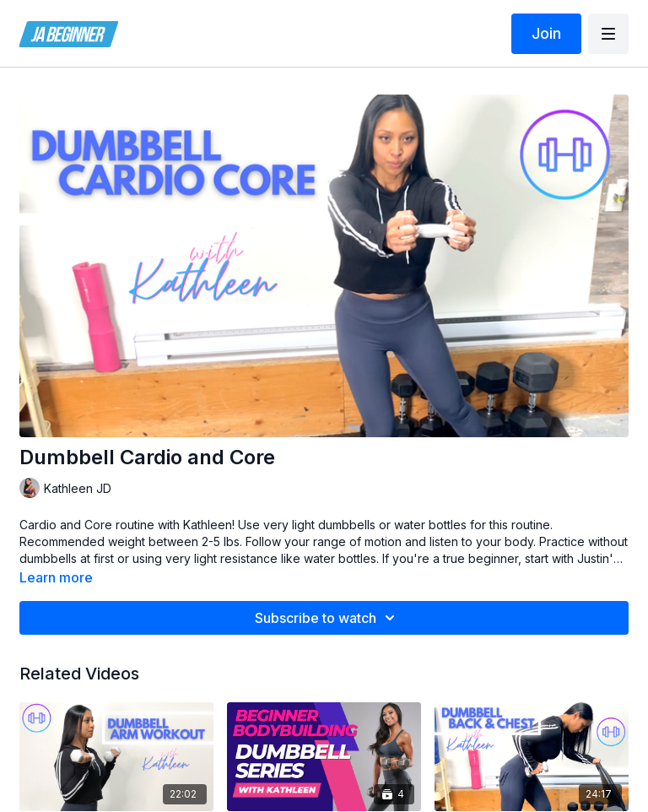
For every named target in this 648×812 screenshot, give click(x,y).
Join (546, 33)
